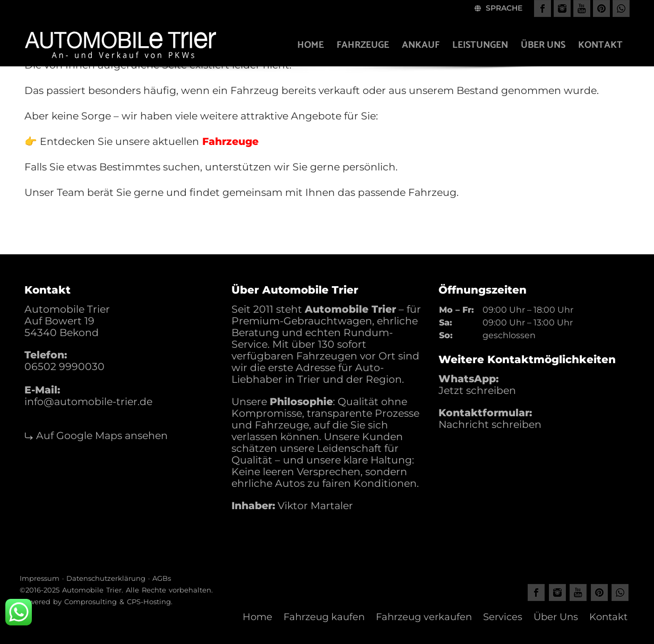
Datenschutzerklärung (106, 578)
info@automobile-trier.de (88, 402)
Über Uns (556, 617)
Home (311, 45)
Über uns (543, 45)
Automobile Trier (92, 590)
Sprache (498, 8)
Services (503, 617)
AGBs (162, 578)
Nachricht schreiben (490, 424)
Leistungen (480, 45)
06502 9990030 (64, 367)
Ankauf (421, 45)
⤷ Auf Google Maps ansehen (96, 436)
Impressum (40, 578)
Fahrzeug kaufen (324, 617)
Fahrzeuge (363, 45)
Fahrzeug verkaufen (424, 617)
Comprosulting (91, 602)
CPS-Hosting (149, 602)
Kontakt (600, 45)
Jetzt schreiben (477, 390)
